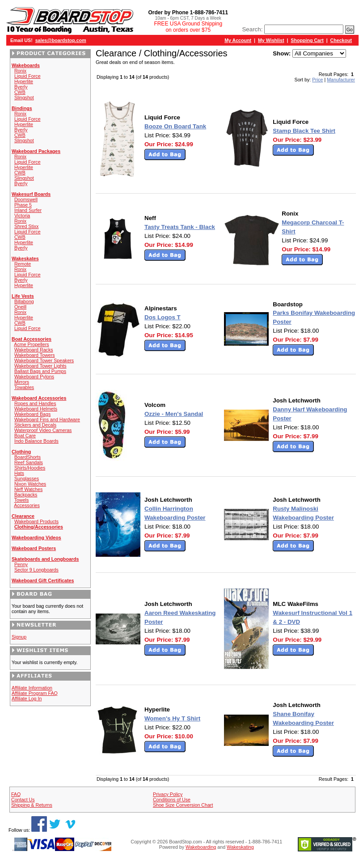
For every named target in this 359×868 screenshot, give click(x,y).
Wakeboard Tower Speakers (44, 360)
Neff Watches (28, 489)
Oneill (20, 307)
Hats (19, 473)
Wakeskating (240, 847)
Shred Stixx (27, 226)
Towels (22, 500)
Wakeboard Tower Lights (40, 366)
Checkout (341, 40)
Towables (24, 387)
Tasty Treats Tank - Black (180, 227)
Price (317, 80)
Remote (23, 264)
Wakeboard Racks (34, 350)
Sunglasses (27, 478)
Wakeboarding (201, 847)
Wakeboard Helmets (36, 409)
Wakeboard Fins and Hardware (47, 419)
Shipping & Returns (32, 805)
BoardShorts (27, 457)
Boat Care (25, 436)
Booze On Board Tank (175, 126)
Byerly (21, 87)
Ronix (20, 71)
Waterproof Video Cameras (43, 430)
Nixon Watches (30, 484)
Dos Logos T (163, 317)
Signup (19, 637)
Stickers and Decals (35, 425)
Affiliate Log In (27, 699)
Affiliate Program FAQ (35, 693)
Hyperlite (24, 81)
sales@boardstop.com (61, 40)
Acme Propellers (31, 344)
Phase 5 (23, 205)
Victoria (22, 216)
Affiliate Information (32, 688)
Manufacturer (341, 80)
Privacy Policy (168, 794)
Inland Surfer (28, 210)
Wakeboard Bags (32, 414)
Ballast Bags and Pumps (40, 371)
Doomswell (26, 199)
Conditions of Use (172, 800)
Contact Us (23, 800)
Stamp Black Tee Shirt (304, 131)
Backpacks (26, 495)
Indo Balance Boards (36, 441)
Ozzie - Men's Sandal (174, 414)
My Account (238, 40)
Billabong (24, 301)
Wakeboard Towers (35, 355)
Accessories (27, 505)
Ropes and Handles (35, 403)
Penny (21, 564)
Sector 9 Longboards (36, 570)
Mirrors (22, 382)
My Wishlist (271, 40)
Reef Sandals (29, 462)
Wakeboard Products (36, 521)
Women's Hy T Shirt (172, 718)
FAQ (16, 794)
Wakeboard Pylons (34, 377)
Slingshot (24, 97)
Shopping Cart (307, 40)
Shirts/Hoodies (30, 468)
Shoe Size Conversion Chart (183, 805)
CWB (20, 92)
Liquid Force (27, 76)
